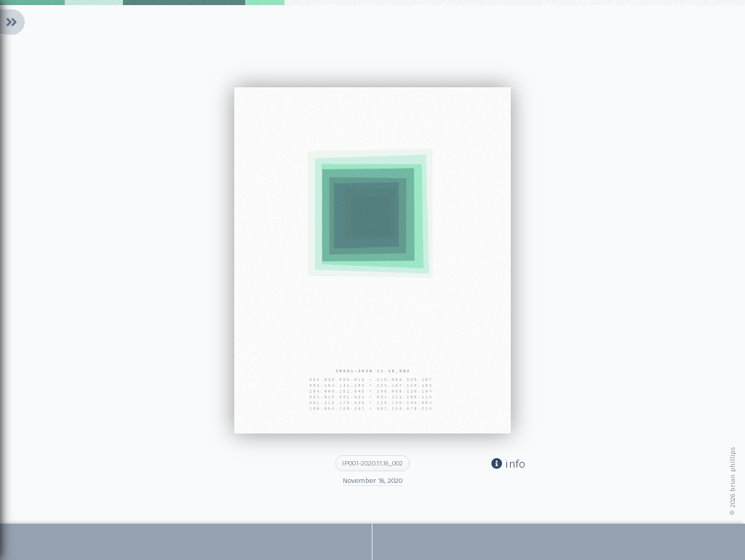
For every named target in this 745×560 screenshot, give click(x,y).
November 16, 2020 (372, 481)
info (508, 464)
